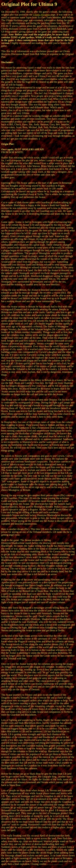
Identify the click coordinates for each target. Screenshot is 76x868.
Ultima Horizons (41, 15)
